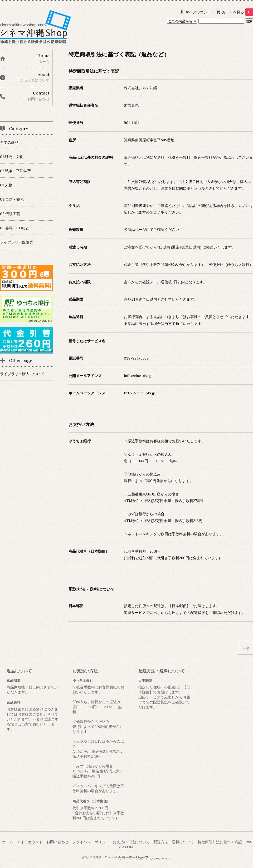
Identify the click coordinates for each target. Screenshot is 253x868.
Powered (138, 857)
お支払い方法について (131, 842)
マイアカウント (198, 12)
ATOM (128, 847)
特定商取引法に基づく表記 (220, 842)
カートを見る (237, 12)
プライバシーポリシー (91, 842)
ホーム (8, 842)
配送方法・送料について (174, 842)
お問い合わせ (57, 842)
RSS (249, 842)
